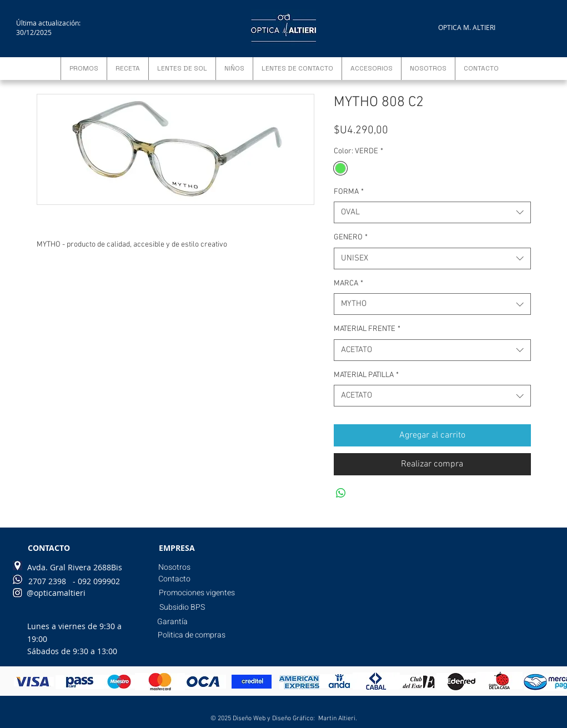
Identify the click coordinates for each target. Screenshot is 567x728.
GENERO (351, 237)
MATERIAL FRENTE (367, 329)
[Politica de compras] (192, 635)
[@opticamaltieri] (56, 593)
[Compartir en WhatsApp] (341, 493)
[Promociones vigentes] (197, 593)
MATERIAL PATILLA (366, 375)
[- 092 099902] (96, 581)
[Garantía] (172, 622)
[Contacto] (175, 579)
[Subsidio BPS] (182, 607)
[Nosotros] (175, 568)
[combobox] (432, 212)
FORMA (349, 192)
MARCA (348, 283)
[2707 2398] (47, 581)
